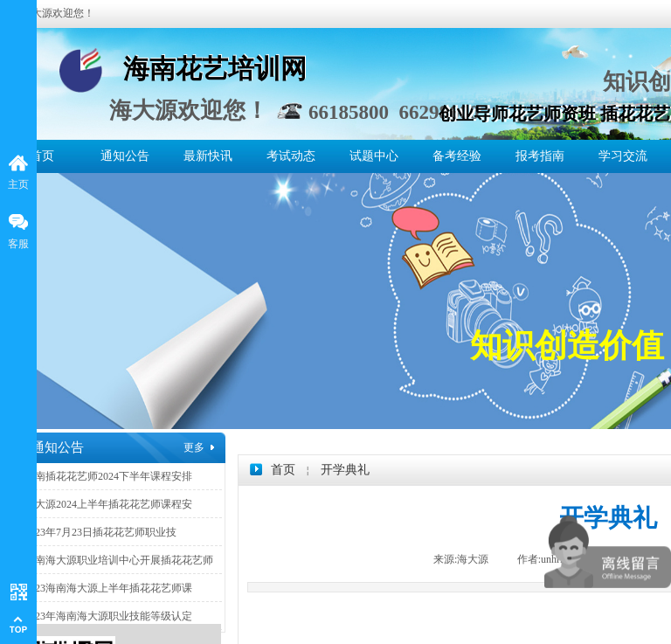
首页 (42, 156)
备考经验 (457, 156)
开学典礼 (345, 470)
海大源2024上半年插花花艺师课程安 (108, 504)
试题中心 (374, 156)
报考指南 (540, 156)
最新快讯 (208, 156)
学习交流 (623, 156)
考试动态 (291, 156)
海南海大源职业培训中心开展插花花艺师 (119, 560)
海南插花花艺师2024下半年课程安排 (108, 476)
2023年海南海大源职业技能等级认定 (108, 616)
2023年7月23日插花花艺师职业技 (100, 532)
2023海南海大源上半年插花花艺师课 (108, 588)
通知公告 (125, 156)
